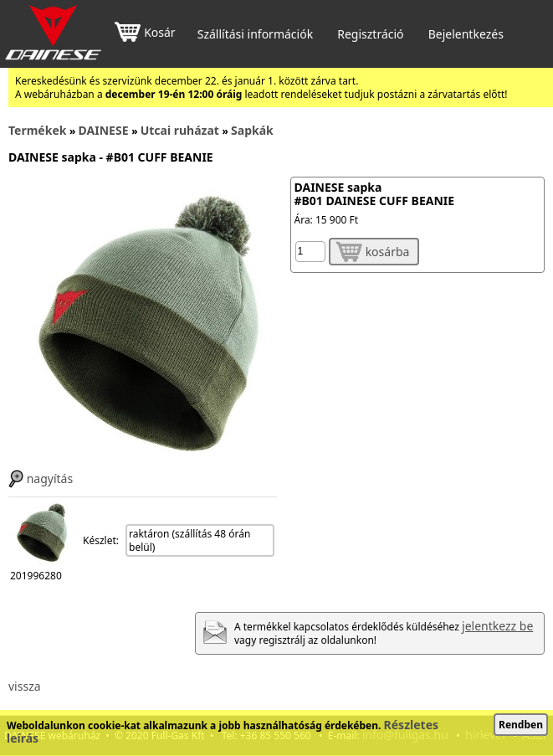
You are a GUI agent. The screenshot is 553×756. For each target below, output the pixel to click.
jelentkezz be (497, 626)
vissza (25, 686)
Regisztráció (370, 34)
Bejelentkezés (466, 34)
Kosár (145, 34)
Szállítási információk (255, 34)
